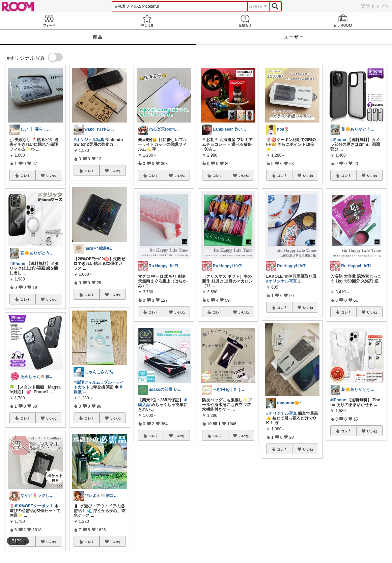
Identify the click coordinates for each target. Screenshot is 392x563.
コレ (25, 176)
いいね (51, 176)
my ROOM (343, 21)
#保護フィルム (87, 382)
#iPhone (17, 264)
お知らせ (245, 21)
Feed (49, 21)
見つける (147, 21)
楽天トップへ (375, 6)
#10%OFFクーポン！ (34, 506)
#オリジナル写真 (89, 140)
